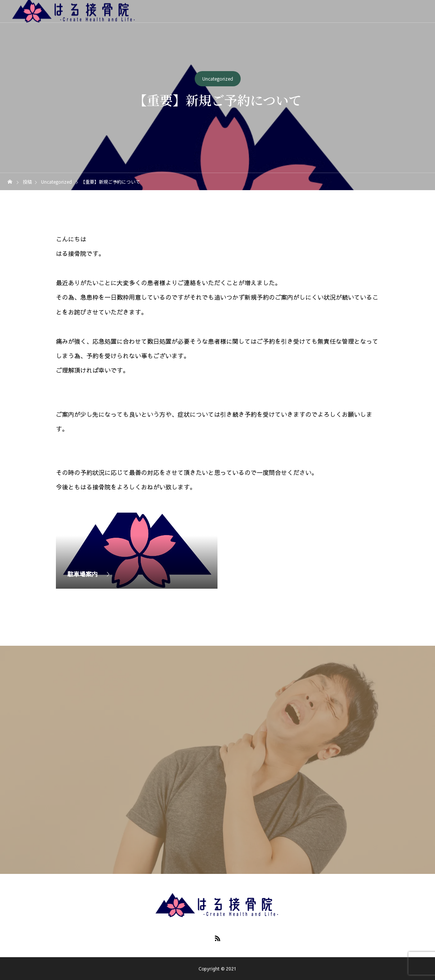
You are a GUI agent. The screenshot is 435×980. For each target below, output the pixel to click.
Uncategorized (218, 79)
